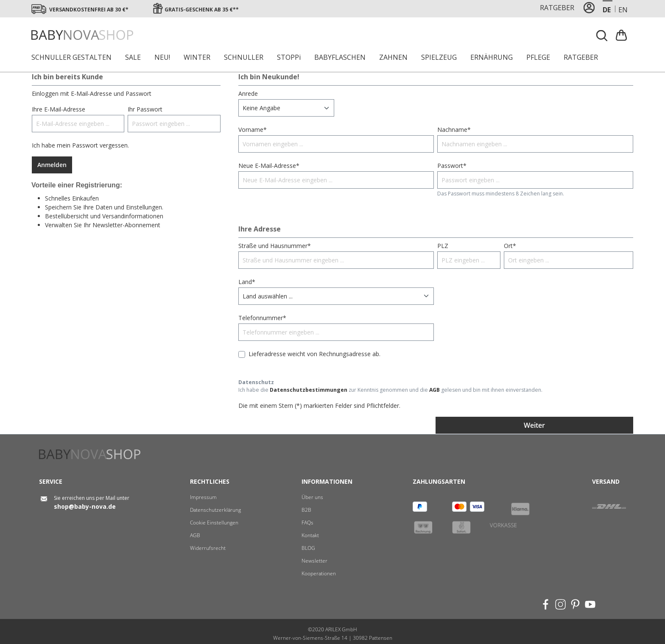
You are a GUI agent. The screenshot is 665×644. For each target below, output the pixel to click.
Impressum (203, 497)
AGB (434, 390)
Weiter (534, 425)
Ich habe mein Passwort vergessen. (80, 145)
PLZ (443, 246)
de (607, 10)
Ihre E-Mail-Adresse (59, 109)
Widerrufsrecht (208, 548)
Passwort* (452, 166)
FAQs (307, 523)
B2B (306, 510)
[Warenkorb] (622, 35)
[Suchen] (602, 36)
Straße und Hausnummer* (275, 246)
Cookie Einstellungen (214, 523)
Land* (247, 282)
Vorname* (253, 130)
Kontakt (310, 535)
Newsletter (314, 561)
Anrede (248, 93)
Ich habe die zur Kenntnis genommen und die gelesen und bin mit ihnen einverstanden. (390, 390)
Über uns (312, 497)
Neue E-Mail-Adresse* (269, 166)
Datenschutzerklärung (215, 510)
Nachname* (454, 130)
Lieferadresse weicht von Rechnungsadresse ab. (314, 354)
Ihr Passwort (145, 109)
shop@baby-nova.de (85, 506)
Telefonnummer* (262, 318)
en (623, 10)
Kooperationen (319, 573)
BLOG (308, 548)
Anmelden (52, 165)
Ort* (510, 246)
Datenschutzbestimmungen (309, 390)
